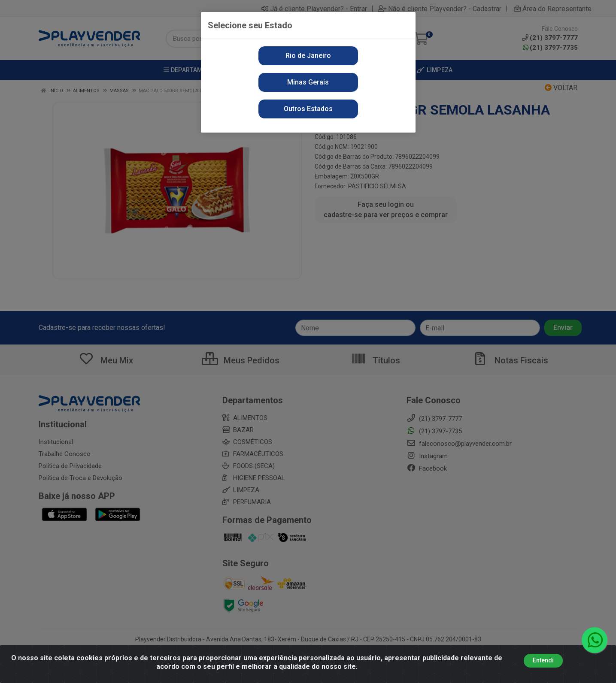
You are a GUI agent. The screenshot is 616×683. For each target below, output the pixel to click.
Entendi (543, 660)
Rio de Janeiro (308, 56)
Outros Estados (308, 109)
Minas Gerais (308, 82)
